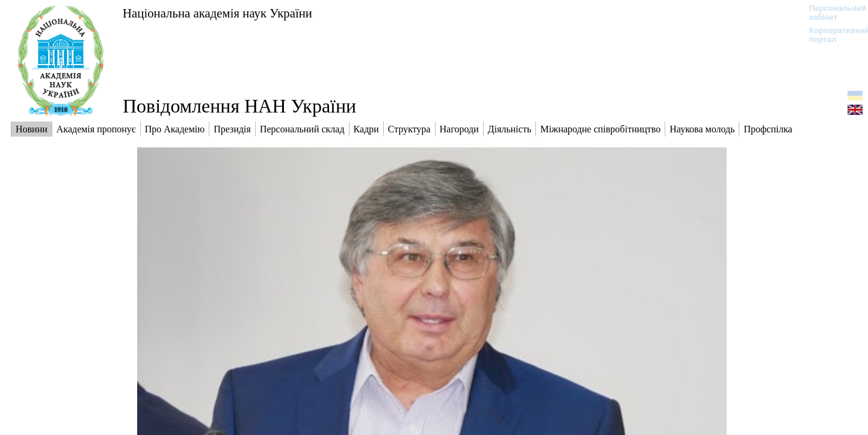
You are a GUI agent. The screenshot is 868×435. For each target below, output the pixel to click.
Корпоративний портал (832, 35)
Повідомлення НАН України (239, 106)
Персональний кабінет (832, 13)
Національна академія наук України (217, 13)
